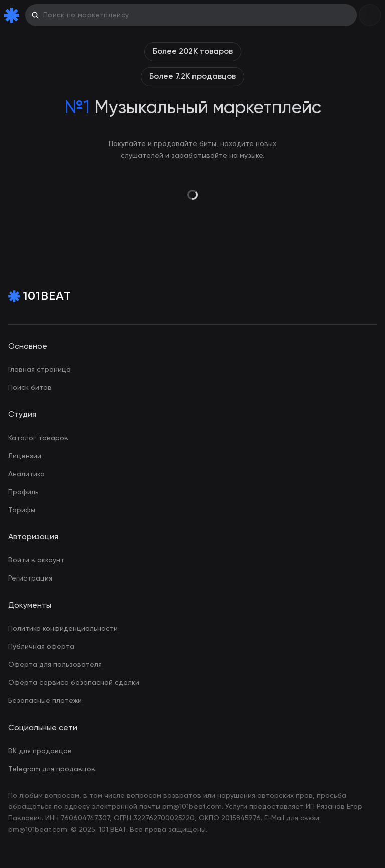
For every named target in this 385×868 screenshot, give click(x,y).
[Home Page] (14, 15)
